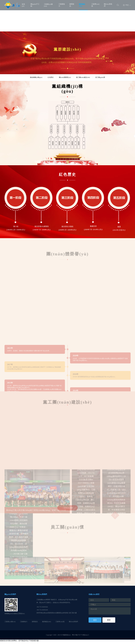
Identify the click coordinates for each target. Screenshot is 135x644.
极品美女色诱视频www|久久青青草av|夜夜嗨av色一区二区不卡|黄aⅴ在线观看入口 (30, 643)
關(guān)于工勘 (35, 5)
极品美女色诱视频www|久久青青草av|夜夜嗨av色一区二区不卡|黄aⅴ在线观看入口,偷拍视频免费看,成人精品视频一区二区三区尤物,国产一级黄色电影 (55, 24)
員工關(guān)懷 (100, 77)
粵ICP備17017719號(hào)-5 (81, 635)
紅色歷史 (51, 77)
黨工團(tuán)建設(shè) (83, 77)
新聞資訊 (72, 5)
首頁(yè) (23, 5)
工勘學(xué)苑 (95, 5)
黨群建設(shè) (82, 5)
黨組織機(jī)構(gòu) (36, 77)
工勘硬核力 (62, 5)
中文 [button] (126, 5)
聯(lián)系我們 (108, 5)
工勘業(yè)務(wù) (48, 5)
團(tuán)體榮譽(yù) (65, 77)
